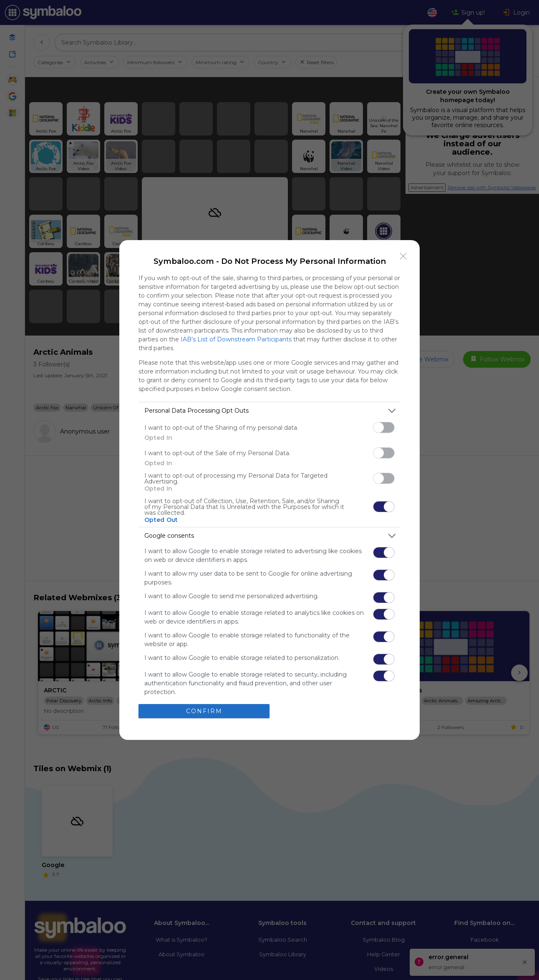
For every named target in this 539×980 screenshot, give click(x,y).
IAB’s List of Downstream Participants (236, 339)
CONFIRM (204, 711)
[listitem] (269, 411)
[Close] (403, 256)
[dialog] (269, 490)
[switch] (384, 427)
